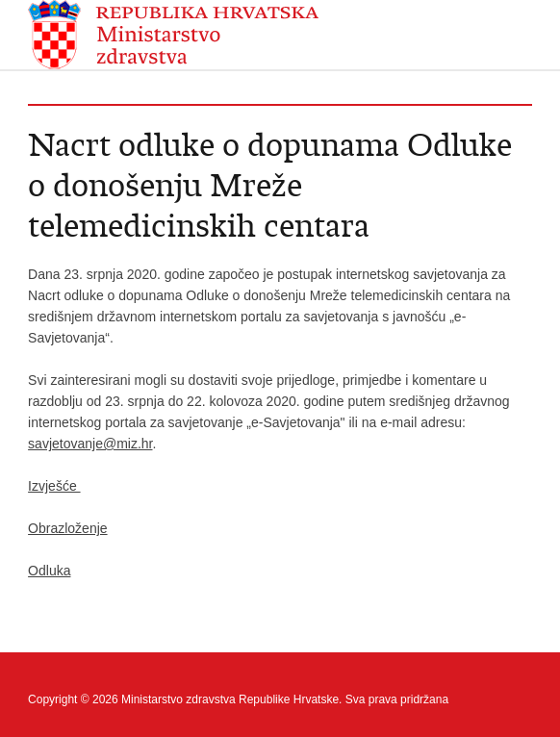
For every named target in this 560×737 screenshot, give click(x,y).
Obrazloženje (68, 528)
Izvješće (54, 486)
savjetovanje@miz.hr (90, 444)
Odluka (49, 571)
